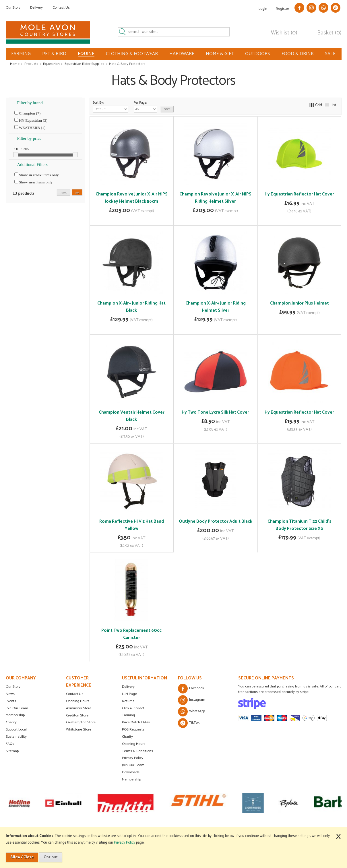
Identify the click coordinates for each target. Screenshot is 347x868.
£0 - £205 (22, 149)
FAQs (10, 744)
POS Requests (133, 730)
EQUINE (86, 54)
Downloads (131, 772)
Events (11, 701)
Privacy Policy (133, 758)
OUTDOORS (258, 54)
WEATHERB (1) (30, 127)
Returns (128, 701)
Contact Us (61, 8)
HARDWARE (182, 54)
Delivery (36, 8)
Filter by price (29, 138)
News (10, 694)
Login (263, 9)
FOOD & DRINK (298, 54)
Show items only (37, 175)
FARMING (21, 54)
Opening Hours (78, 701)
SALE (330, 54)
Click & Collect (133, 708)
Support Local (16, 730)
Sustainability (16, 737)
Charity (11, 722)
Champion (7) (28, 113)
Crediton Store (77, 715)
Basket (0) (329, 33)
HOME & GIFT (220, 54)
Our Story (13, 8)
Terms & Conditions (137, 751)
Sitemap (12, 751)
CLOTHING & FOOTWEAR (132, 54)
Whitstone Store (79, 730)
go (77, 192)
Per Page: (145, 106)
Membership (15, 715)
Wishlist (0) (284, 33)
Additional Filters (32, 164)
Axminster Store (79, 708)
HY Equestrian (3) (31, 120)
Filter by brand (30, 103)
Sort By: (111, 106)
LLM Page (129, 694)
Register (282, 9)
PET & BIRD (54, 54)
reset (64, 192)
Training (128, 715)
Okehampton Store (81, 722)
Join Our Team (17, 708)
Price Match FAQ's (136, 722)
